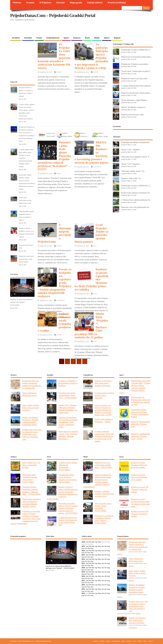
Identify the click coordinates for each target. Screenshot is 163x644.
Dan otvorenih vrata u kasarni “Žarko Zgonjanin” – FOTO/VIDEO (103, 507)
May (100, 542)
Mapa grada (76, 3)
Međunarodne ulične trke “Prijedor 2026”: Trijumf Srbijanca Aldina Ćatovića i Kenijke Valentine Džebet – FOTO (135, 387)
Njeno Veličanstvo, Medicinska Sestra (30, 394)
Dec (92, 548)
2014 (83, 593)
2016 (83, 585)
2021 (83, 563)
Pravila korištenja (117, 3)
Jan (87, 542)
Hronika (28, 38)
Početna (17, 3)
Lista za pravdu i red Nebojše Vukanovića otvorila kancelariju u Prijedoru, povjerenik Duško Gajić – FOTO (103, 410)
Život (87, 38)
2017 (83, 580)
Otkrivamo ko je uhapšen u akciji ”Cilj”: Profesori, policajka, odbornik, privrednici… (68, 435)
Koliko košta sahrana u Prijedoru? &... (136, 193)
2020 (83, 568)
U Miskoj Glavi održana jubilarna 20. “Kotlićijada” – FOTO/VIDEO (68, 466)
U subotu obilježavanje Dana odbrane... (137, 86)
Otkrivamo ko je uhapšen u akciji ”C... (136, 157)
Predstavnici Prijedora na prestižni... (135, 64)
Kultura (77, 38)
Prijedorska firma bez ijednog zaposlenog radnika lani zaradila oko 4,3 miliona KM (32, 384)
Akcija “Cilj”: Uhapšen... (131, 150)
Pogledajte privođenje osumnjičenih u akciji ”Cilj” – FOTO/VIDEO (67, 395)
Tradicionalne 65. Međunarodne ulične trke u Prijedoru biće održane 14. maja (141, 401)
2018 (83, 576)
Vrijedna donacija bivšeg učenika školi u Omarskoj (104, 395)
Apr (96, 542)
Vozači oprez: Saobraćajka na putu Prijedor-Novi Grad (25, 200)
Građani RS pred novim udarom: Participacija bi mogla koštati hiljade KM (68, 521)
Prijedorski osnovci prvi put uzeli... (135, 78)
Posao (39, 38)
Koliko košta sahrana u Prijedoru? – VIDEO (104, 420)
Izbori (107, 38)
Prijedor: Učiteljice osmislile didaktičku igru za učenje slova (104, 494)
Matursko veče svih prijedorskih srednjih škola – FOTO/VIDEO (104, 465)
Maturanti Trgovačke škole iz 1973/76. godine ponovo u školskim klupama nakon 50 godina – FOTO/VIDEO (68, 508)
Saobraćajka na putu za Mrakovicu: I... (136, 50)
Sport (66, 38)
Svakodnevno (53, 38)
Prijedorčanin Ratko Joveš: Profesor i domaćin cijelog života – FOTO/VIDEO (68, 478)
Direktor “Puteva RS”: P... (131, 178)
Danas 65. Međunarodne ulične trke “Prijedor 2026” (140, 424)
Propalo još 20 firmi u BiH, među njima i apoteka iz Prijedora (103, 383)
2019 (83, 572)
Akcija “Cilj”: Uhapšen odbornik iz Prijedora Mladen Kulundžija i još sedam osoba (68, 409)
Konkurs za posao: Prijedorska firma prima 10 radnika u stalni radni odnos (140, 503)
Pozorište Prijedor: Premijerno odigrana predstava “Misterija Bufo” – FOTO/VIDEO (31, 491)
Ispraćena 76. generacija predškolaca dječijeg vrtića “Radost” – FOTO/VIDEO (22, 302)
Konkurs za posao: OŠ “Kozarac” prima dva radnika (140, 489)
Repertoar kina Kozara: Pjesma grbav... (136, 93)
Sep (83, 548)
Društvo (16, 38)
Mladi (97, 38)
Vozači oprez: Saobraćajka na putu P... (136, 71)
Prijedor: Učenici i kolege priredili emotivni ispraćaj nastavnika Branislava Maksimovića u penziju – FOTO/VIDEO (62, 493)
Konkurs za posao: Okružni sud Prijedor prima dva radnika (139, 465)
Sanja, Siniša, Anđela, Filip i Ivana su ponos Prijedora (31, 408)
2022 (83, 559)
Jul (105, 546)
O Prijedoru (45, 3)
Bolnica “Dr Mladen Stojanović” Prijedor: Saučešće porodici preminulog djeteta (30, 421)
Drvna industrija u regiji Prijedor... (135, 100)
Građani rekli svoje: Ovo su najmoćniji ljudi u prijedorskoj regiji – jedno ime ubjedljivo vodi (32, 434)
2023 (83, 555)
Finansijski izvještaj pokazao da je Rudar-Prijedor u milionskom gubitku (140, 413)
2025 (83, 546)
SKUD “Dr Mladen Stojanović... (134, 107)
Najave (117, 38)
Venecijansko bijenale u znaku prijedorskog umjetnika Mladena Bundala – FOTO (31, 503)
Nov (89, 548)
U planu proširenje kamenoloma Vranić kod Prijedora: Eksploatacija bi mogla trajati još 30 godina (104, 436)
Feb (90, 542)
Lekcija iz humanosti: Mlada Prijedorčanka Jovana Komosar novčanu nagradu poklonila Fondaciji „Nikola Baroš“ (97, 481)
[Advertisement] (103, 29)
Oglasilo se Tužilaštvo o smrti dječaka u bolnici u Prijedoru (68, 383)
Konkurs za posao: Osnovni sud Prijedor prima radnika (139, 477)
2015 (83, 589)
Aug (108, 546)
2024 (83, 551)
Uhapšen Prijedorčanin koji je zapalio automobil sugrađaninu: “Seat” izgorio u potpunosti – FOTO (68, 422)
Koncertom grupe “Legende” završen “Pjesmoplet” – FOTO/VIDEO (30, 478)
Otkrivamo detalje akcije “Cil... (133, 171)
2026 (83, 542)
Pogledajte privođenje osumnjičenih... (136, 142)
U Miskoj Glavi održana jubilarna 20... (136, 200)
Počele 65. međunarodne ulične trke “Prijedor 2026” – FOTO (140, 436)
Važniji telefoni (95, 3)
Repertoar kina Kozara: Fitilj (132, 114)
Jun (103, 546)
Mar (93, 542)
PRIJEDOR (26, 550)
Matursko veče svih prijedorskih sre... (136, 207)
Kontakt (61, 3)
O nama (30, 3)
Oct (86, 548)
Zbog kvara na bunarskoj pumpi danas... (137, 57)
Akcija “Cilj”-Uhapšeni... (131, 164)
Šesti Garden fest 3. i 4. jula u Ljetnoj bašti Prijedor (31, 465)
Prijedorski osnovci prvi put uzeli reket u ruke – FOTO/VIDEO (26, 259)
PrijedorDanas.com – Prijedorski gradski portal (53, 15)
